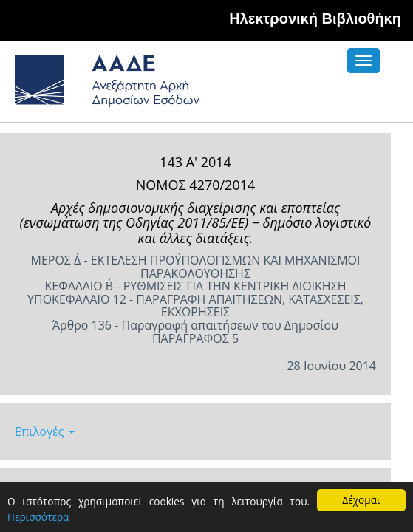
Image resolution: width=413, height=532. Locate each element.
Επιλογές (45, 432)
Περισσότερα (38, 517)
